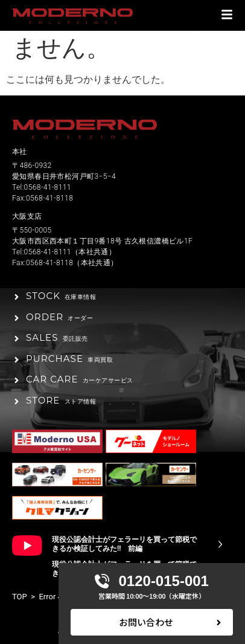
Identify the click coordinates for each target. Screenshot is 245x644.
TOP (20, 597)
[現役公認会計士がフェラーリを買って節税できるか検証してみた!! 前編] (220, 544)
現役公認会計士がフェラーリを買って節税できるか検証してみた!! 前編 (124, 544)
